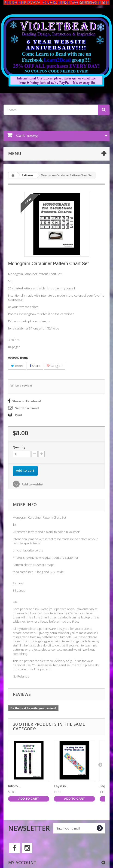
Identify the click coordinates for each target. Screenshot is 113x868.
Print (19, 415)
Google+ (54, 366)
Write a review (21, 385)
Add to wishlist (32, 484)
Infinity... (14, 786)
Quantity (19, 447)
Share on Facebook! (27, 401)
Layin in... (61, 786)
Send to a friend (27, 408)
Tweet (17, 366)
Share (35, 366)
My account (22, 862)
